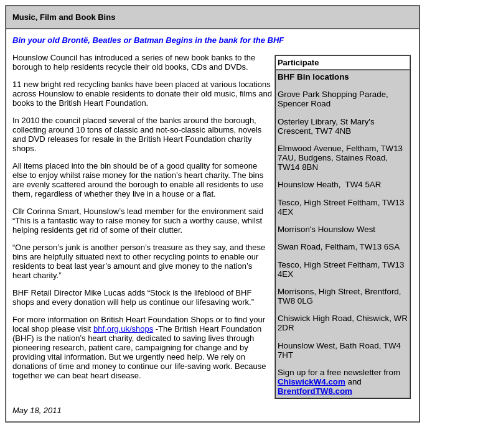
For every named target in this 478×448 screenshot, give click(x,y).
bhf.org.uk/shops (123, 329)
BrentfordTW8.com (315, 391)
